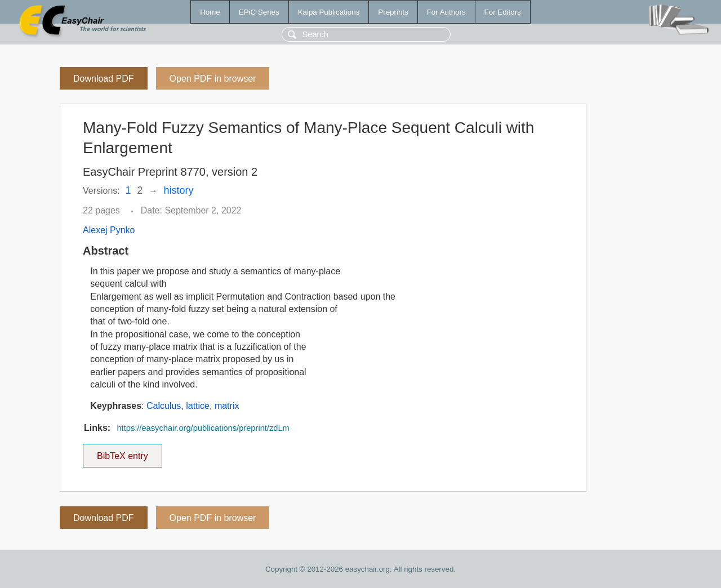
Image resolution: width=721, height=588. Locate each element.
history (179, 190)
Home (210, 12)
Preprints (393, 12)
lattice (198, 406)
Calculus (164, 406)
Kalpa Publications (329, 12)
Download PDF (104, 79)
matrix (227, 406)
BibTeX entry (122, 452)
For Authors (446, 12)
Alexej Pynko (109, 230)
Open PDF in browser (213, 79)
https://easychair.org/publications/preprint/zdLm (203, 428)
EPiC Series (259, 12)
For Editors (503, 12)
